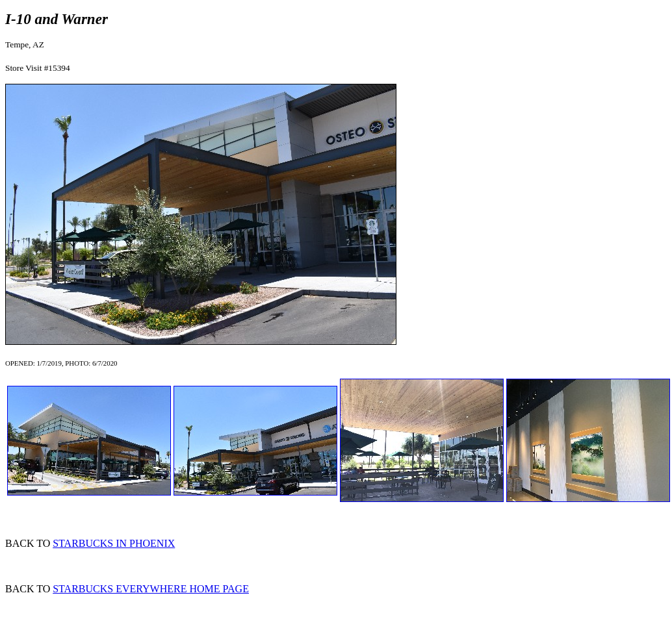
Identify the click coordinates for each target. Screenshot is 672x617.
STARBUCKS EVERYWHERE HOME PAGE (151, 589)
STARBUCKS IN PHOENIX (114, 543)
